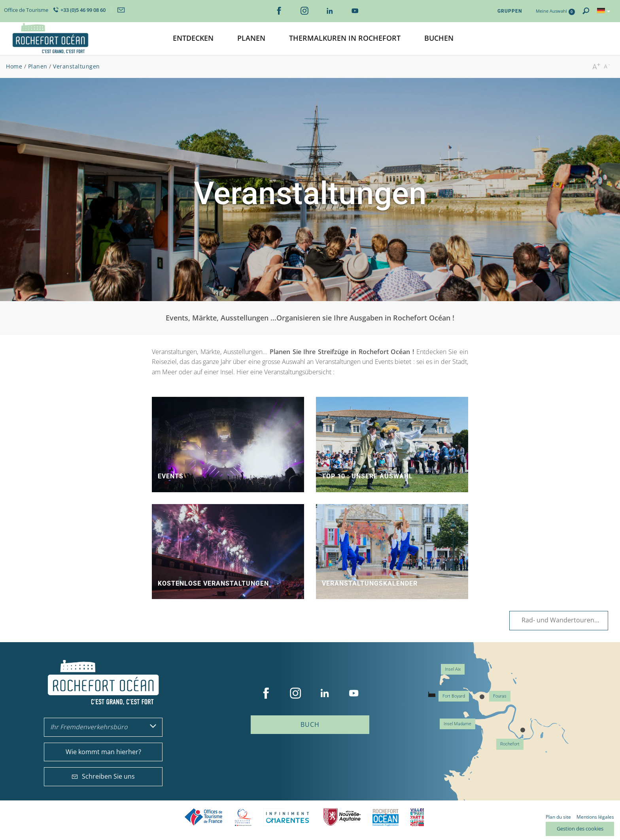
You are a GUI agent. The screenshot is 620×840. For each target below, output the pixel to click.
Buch (310, 724)
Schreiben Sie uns (103, 776)
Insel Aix (453, 669)
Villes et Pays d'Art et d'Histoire (417, 817)
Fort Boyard (454, 696)
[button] (193, 39)
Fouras (500, 696)
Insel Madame (457, 724)
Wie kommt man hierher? (103, 752)
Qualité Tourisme (243, 817)
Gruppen (510, 11)
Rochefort (510, 744)
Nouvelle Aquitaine (342, 817)
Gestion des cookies (580, 829)
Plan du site (558, 817)
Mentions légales (595, 817)
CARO (386, 817)
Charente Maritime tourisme (287, 817)
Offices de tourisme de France (204, 817)
